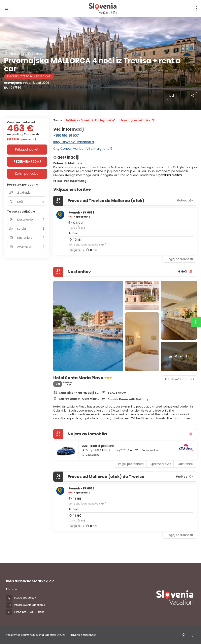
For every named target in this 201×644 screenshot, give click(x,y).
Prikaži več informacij (70, 181)
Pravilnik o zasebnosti (83, 635)
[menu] (197, 8)
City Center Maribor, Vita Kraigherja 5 (83, 149)
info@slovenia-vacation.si (74, 142)
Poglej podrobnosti (180, 259)
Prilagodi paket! (27, 149)
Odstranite (185, 464)
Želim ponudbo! (27, 174)
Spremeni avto (161, 464)
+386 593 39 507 (66, 136)
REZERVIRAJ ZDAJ (27, 162)
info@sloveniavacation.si (30, 605)
